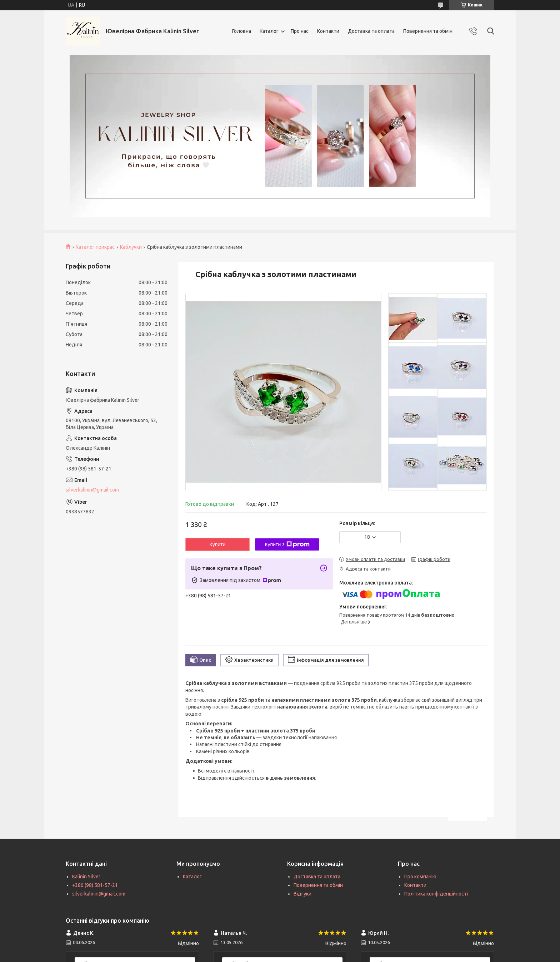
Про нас (300, 31)
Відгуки (302, 894)
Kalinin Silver (86, 877)
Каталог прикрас (95, 247)
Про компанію (420, 877)
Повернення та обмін (428, 31)
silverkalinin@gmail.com (92, 490)
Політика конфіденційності (436, 894)
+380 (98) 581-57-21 (95, 885)
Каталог (269, 31)
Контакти (328, 31)
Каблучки (131, 247)
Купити (218, 544)
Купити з (287, 544)
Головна (242, 31)
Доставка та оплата (371, 31)
